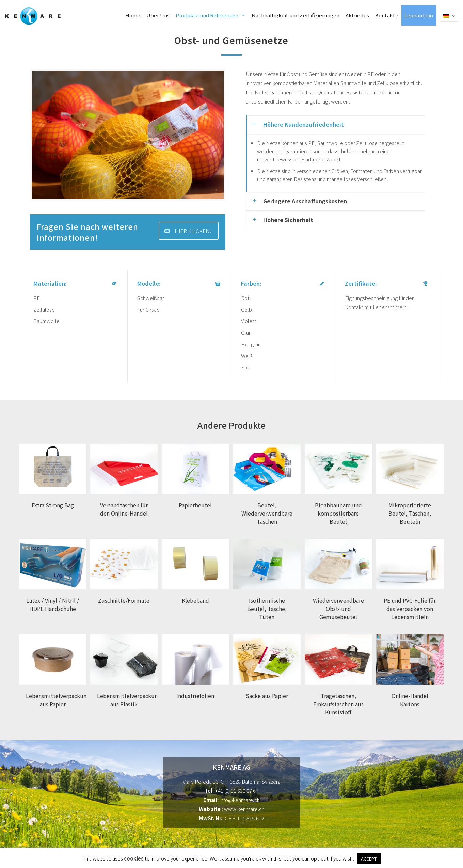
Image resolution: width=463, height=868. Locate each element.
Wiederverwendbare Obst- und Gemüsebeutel (338, 609)
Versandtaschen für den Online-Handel (124, 509)
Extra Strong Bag (53, 505)
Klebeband (195, 600)
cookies (134, 858)
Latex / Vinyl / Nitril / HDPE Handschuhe (53, 604)
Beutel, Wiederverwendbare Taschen (267, 513)
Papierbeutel (195, 505)
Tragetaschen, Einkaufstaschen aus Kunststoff (338, 704)
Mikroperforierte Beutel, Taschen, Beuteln (410, 513)
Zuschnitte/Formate (124, 600)
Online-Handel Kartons (410, 700)
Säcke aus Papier (267, 696)
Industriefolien (195, 696)
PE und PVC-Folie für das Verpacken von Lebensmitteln (410, 609)
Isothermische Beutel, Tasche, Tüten (267, 609)
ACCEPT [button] (369, 859)
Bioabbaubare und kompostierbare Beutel (338, 513)
